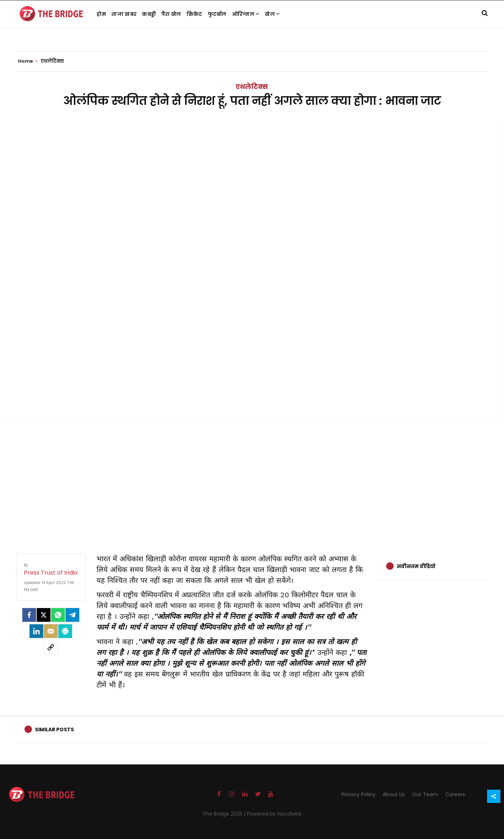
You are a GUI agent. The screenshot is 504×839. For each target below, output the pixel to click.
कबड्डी (149, 14)
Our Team (425, 794)
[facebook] (29, 615)
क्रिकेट (195, 14)
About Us (394, 794)
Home (28, 61)
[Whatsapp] (58, 615)
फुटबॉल (217, 14)
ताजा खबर (124, 14)
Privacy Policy (358, 794)
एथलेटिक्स (252, 87)
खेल (272, 14)
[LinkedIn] (36, 631)
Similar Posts (54, 729)
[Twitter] (44, 615)
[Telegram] (72, 615)
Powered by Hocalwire (274, 814)
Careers (455, 794)
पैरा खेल (171, 14)
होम (101, 14)
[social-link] (51, 647)
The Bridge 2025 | (225, 814)
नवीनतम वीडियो (416, 566)
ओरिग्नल (246, 14)
